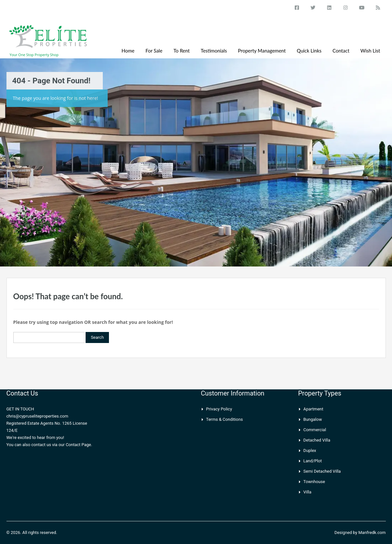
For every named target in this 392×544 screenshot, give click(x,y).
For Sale (154, 51)
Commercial (315, 430)
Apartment (314, 409)
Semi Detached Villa (322, 471)
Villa (308, 492)
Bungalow (313, 419)
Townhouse (314, 482)
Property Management (262, 51)
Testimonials (214, 51)
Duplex (310, 450)
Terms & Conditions (225, 419)
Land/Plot (313, 461)
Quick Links (309, 51)
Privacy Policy (219, 409)
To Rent (182, 51)
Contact (341, 51)
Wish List (370, 51)
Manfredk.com (372, 532)
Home (128, 51)
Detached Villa (317, 440)
